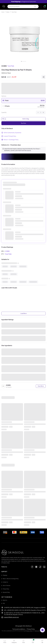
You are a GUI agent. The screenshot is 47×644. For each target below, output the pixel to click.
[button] (23, 157)
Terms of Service (39, 631)
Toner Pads (8, 254)
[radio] (3, 100)
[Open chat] (42, 630)
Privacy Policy (29, 631)
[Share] (44, 77)
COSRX (7, 251)
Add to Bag (26, 119)
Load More (24, 313)
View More (41, 386)
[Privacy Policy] (31, 629)
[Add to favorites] (3, 119)
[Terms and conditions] (19, 629)
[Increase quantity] (43, 112)
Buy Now (24, 123)
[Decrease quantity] (38, 112)
